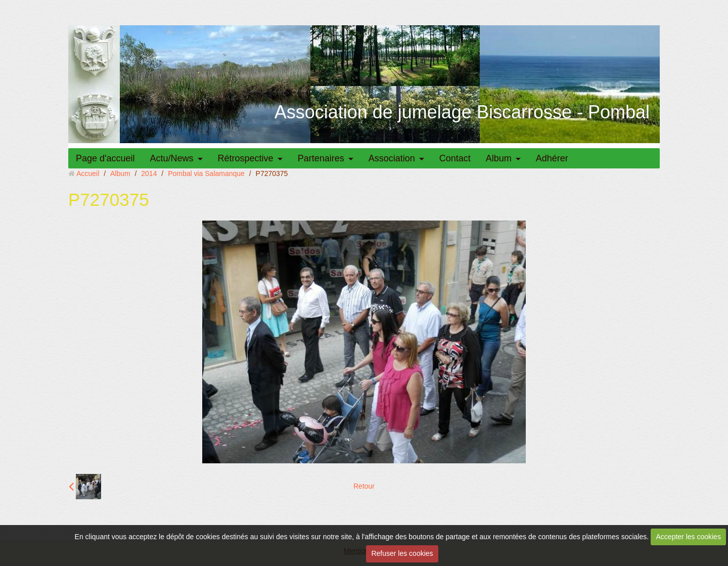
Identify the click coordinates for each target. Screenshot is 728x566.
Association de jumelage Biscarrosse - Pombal (462, 112)
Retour (364, 486)
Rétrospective (246, 158)
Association (392, 158)
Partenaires (321, 158)
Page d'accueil (105, 158)
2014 (149, 173)
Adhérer (552, 158)
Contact (455, 158)
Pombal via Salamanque (206, 173)
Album (499, 158)
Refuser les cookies (402, 553)
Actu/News (172, 158)
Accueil (88, 173)
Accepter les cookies (689, 537)
